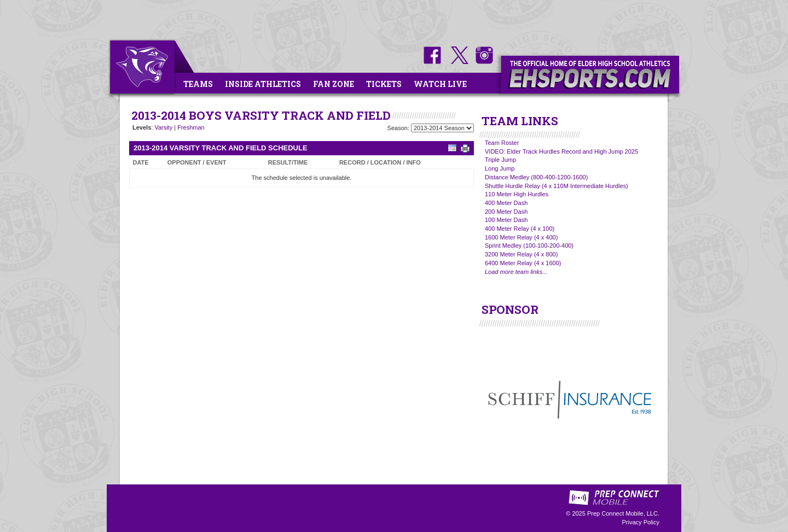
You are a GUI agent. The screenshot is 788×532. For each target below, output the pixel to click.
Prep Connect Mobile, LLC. (623, 513)
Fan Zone (334, 84)
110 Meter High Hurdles (517, 194)
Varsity (163, 127)
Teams (198, 84)
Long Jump (500, 168)
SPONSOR (510, 309)
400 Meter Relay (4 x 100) (520, 229)
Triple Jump (500, 160)
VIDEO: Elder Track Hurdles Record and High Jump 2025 (561, 151)
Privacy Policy (641, 522)
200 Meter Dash (506, 212)
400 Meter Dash (506, 203)
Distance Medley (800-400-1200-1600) (536, 177)
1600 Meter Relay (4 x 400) (521, 237)
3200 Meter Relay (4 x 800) (521, 254)
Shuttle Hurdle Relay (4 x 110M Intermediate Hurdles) (557, 186)
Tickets (384, 84)
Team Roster (502, 143)
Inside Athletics (263, 84)
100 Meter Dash (506, 220)
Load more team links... (516, 272)
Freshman (191, 127)
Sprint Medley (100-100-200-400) (529, 245)
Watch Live (440, 84)
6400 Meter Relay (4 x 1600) (523, 263)
